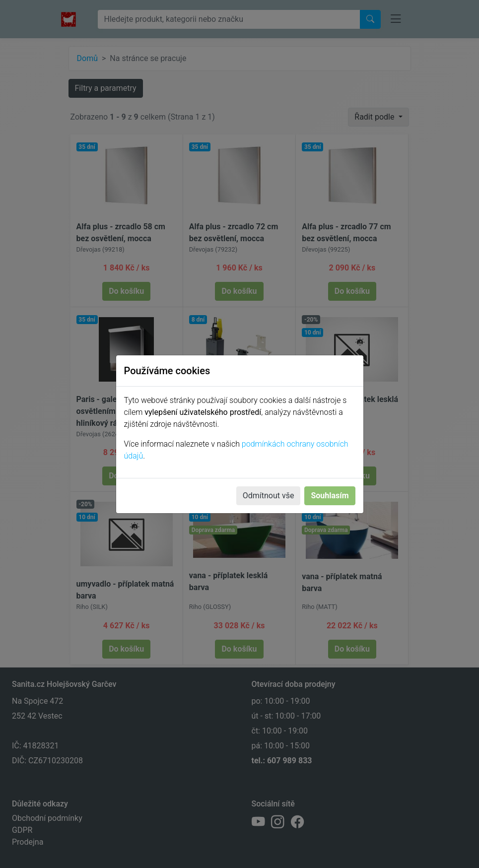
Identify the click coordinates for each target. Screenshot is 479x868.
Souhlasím (330, 496)
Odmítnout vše (269, 496)
